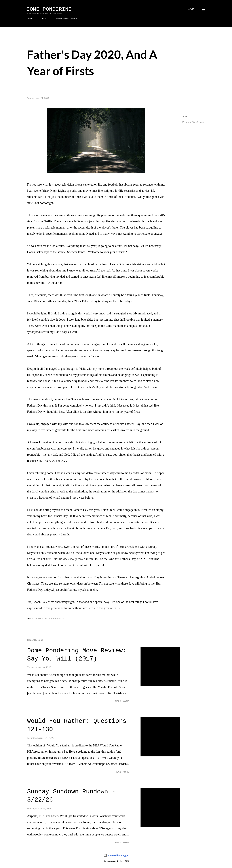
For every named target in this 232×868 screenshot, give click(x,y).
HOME (29, 19)
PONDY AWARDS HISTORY (66, 19)
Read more (122, 701)
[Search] (192, 9)
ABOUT (43, 19)
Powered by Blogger (116, 855)
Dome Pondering (49, 9)
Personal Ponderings (193, 122)
